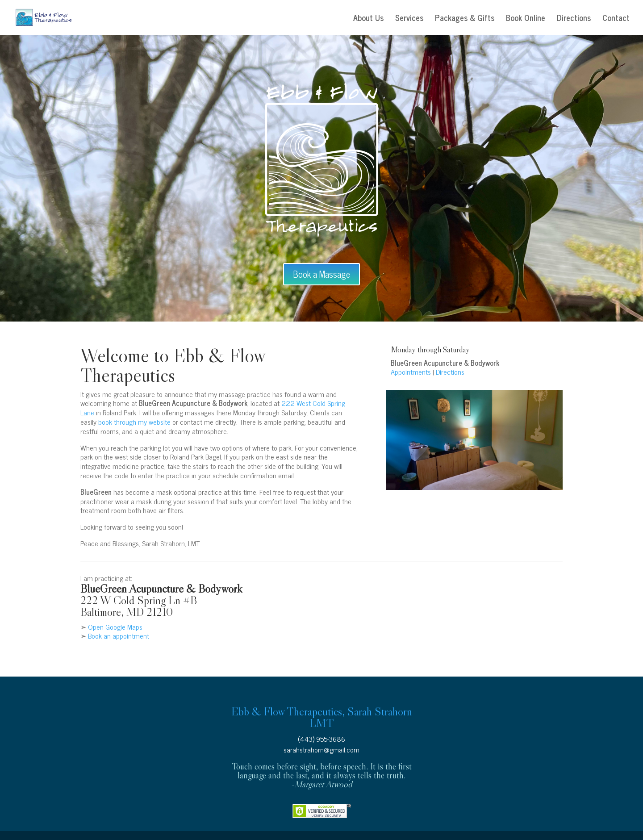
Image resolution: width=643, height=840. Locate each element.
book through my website (134, 422)
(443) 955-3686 (321, 739)
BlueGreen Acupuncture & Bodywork (161, 589)
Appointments (411, 372)
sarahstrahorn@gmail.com (321, 749)
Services (409, 19)
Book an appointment (119, 635)
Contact (616, 19)
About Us (368, 19)
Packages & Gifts (465, 19)
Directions (574, 19)
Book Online (526, 19)
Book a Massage (321, 274)
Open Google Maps (115, 627)
